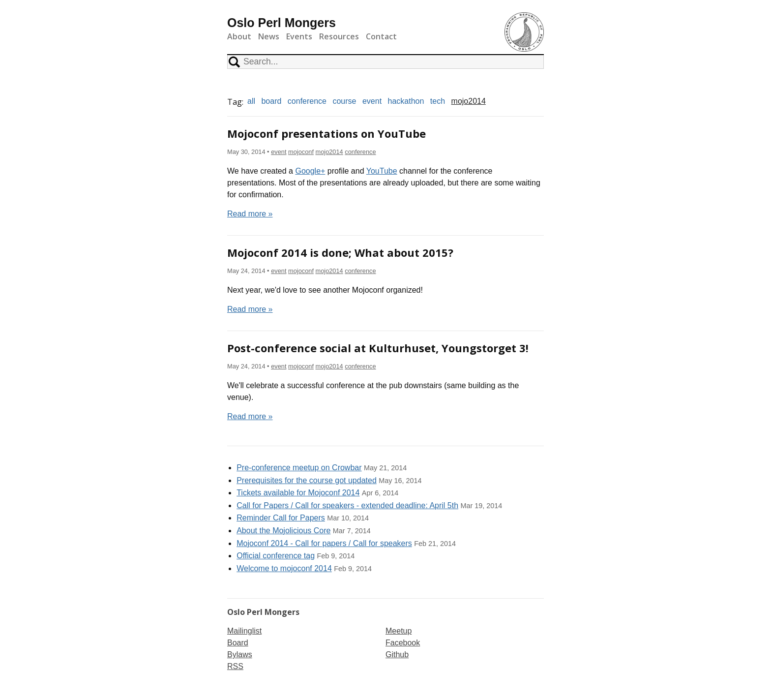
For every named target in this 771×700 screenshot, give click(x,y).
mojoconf (301, 152)
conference (307, 101)
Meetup (399, 631)
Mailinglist (244, 631)
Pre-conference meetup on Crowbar (299, 468)
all (251, 101)
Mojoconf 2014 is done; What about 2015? (340, 252)
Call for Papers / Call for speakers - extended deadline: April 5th (347, 505)
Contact (381, 36)
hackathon (406, 101)
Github (397, 654)
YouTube (382, 171)
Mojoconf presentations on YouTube (326, 133)
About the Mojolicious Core (283, 531)
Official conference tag (276, 556)
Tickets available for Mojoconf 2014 (298, 493)
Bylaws (240, 654)
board (271, 101)
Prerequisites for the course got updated (307, 480)
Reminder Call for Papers (281, 518)
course (344, 101)
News (269, 36)
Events (299, 36)
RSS (235, 666)
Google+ (310, 171)
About (239, 36)
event (372, 101)
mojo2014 (469, 101)
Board (238, 643)
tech (438, 101)
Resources (339, 36)
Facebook (403, 643)
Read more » (250, 214)
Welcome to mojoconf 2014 (284, 568)
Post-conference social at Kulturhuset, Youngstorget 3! (378, 348)
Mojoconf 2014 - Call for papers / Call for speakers (324, 543)
